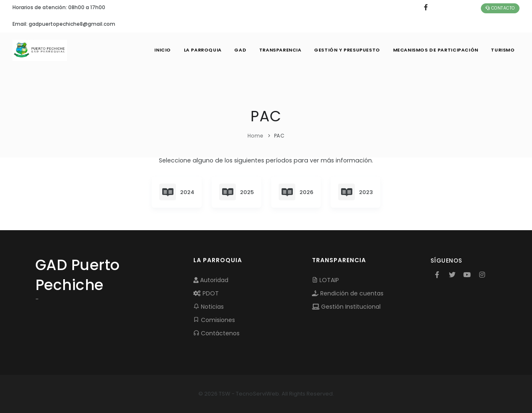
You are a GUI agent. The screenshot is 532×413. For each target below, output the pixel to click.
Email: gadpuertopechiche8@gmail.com (64, 24)
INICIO (160, 50)
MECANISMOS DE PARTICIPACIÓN (435, 50)
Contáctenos (217, 333)
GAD (238, 50)
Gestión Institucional (346, 307)
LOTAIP (325, 280)
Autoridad (211, 280)
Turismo (503, 50)
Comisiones (214, 320)
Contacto (500, 8)
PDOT (206, 293)
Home (255, 136)
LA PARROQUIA (200, 50)
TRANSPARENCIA (279, 50)
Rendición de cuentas (348, 293)
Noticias (209, 307)
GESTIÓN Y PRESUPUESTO (346, 50)
